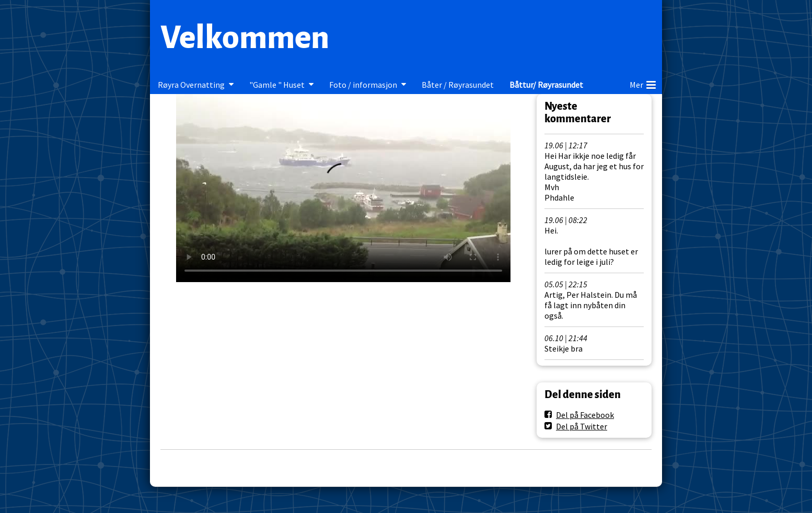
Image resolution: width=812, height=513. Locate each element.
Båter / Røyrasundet (458, 85)
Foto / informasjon (363, 85)
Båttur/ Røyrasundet (546, 85)
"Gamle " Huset (277, 85)
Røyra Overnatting (191, 85)
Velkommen (245, 38)
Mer (643, 83)
